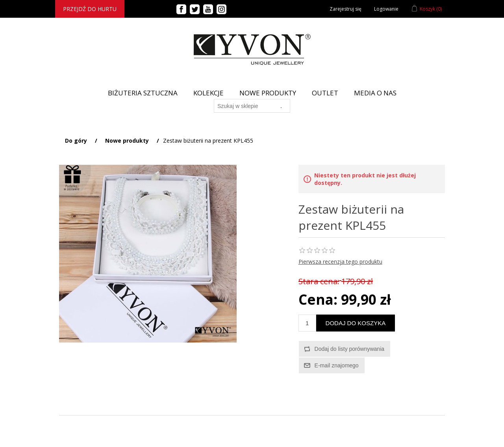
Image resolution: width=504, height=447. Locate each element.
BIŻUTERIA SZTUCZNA (143, 93)
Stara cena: (319, 281)
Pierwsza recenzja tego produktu (340, 262)
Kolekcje (208, 93)
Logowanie (386, 9)
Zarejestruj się (346, 9)
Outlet (325, 93)
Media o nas (375, 93)
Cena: (318, 299)
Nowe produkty (268, 93)
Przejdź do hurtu (90, 9)
